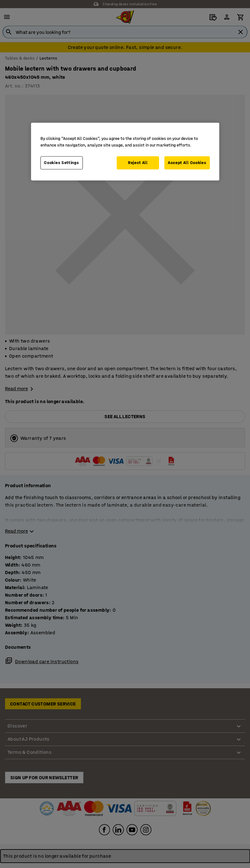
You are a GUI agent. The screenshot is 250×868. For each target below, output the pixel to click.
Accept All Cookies (187, 163)
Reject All (138, 163)
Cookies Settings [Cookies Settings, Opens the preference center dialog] (61, 163)
